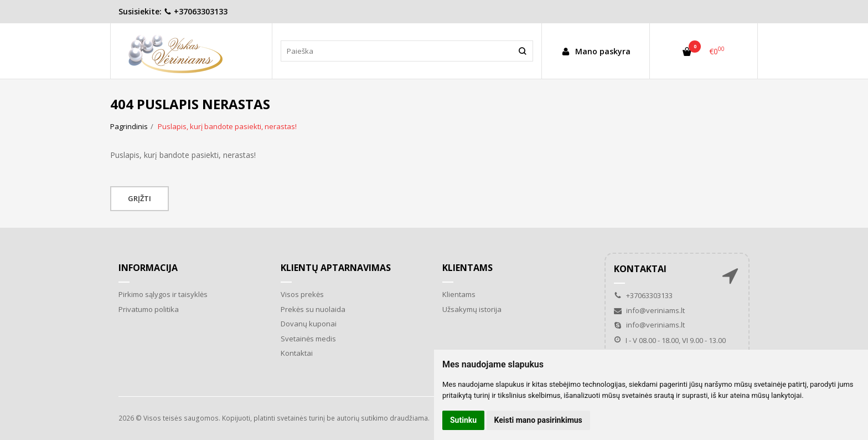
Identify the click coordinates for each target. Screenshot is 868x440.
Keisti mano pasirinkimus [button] (538, 420)
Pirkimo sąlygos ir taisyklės (163, 294)
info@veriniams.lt (649, 310)
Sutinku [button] (463, 420)
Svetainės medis (308, 339)
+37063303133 (196, 11)
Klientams (467, 268)
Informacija (148, 268)
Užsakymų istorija (472, 309)
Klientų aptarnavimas (336, 268)
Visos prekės (302, 294)
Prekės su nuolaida (313, 309)
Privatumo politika (149, 309)
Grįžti (139, 198)
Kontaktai (297, 353)
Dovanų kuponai (309, 324)
